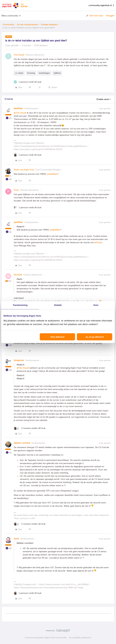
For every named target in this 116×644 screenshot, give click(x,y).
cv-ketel (19, 73)
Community (8, 24)
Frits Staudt (19, 55)
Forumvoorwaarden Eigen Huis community (46, 638)
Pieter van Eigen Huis (24, 170)
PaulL (16, 190)
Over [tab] (96, 305)
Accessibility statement (80, 638)
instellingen (44, 73)
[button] (95, 16)
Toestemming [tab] (20, 305)
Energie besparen (49, 24)
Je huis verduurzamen (27, 24)
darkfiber (18, 108)
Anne (16, 539)
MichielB (18, 275)
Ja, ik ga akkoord (95, 337)
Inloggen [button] (110, 16)
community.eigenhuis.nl (101, 6)
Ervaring (31, 73)
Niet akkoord (57, 337)
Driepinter (19, 360)
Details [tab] (58, 305)
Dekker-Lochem (22, 443)
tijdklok (57, 73)
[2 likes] (30, 428)
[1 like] (28, 82)
